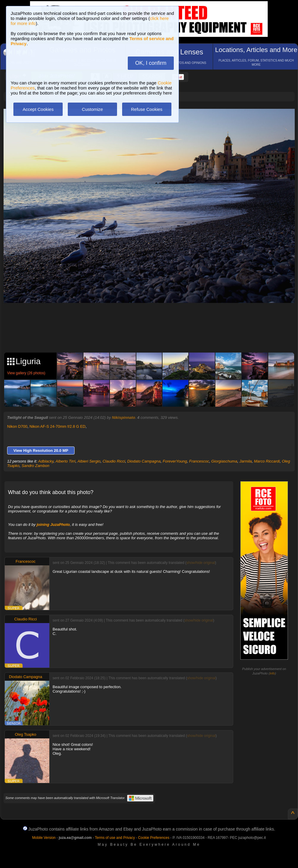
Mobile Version (44, 838)
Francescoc (199, 461)
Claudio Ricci (114, 461)
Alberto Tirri (66, 461)
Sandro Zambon (36, 466)
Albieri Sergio (89, 461)
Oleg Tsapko (26, 734)
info (272, 673)
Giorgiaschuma (224, 461)
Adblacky (46, 461)
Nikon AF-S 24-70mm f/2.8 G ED (57, 426)
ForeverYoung (175, 461)
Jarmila (246, 461)
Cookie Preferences (154, 838)
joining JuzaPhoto (53, 525)
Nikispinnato (124, 418)
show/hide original (201, 563)
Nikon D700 (17, 426)
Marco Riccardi (267, 461)
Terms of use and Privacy (115, 838)
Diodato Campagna (144, 461)
